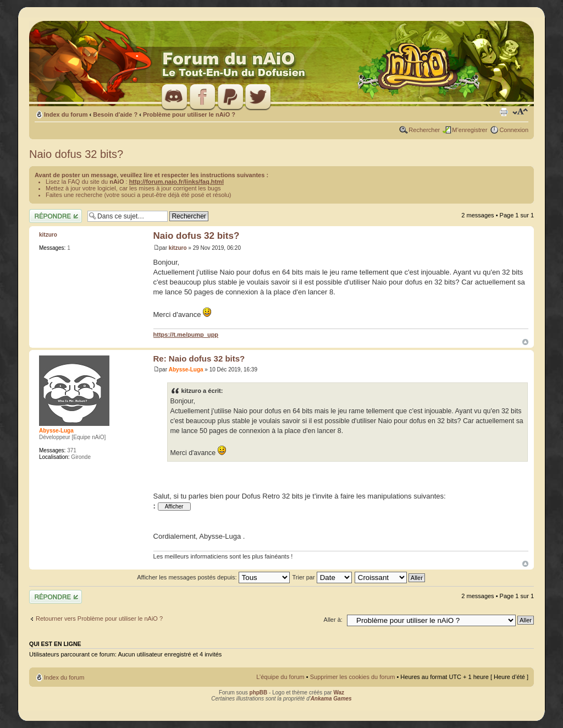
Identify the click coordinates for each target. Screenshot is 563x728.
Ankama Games (331, 699)
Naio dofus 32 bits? (76, 154)
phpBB (259, 693)
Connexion (514, 130)
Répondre (56, 216)
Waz (339, 693)
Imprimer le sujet (504, 112)
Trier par (322, 577)
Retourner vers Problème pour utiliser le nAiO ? (99, 618)
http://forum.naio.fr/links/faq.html (176, 182)
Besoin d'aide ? (115, 114)
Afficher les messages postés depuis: (213, 577)
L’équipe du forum (280, 677)
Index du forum (66, 114)
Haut (525, 342)
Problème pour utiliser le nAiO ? (189, 114)
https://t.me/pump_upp (186, 335)
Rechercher (424, 130)
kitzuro (178, 248)
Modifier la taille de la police (520, 112)
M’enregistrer (470, 130)
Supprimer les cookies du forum (353, 677)
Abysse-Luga (186, 370)
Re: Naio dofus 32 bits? (199, 358)
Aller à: (333, 620)
